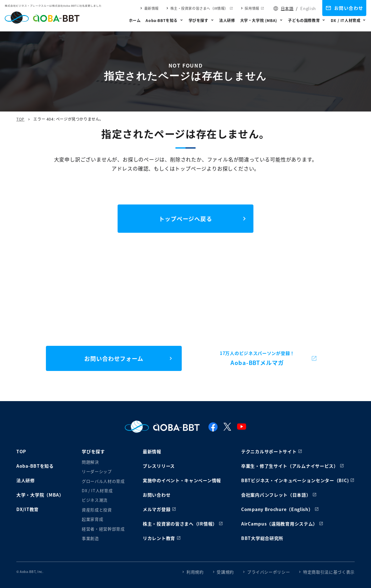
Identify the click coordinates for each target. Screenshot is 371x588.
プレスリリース (159, 466)
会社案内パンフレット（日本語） (276, 495)
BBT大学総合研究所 (262, 538)
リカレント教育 (159, 538)
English (308, 8)
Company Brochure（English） (277, 509)
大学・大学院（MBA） (40, 495)
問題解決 (90, 462)
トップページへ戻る (185, 219)
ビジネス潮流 (95, 500)
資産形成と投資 (97, 510)
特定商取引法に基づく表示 (329, 572)
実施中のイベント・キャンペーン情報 (182, 480)
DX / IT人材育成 (346, 20)
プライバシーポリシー (269, 572)
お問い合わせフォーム (114, 358)
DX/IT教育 (28, 509)
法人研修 (227, 20)
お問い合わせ (349, 8)
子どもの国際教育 (304, 20)
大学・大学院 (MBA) (259, 20)
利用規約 (195, 572)
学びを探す (199, 20)
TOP (20, 119)
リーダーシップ (97, 471)
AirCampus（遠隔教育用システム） (279, 524)
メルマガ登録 (157, 509)
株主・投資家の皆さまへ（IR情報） (199, 8)
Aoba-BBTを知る (162, 20)
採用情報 (252, 8)
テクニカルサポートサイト (269, 451)
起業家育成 (92, 519)
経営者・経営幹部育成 (103, 529)
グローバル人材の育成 (103, 481)
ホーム (135, 20)
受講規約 (225, 572)
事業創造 (90, 538)
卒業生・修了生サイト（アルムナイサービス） (290, 466)
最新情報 (152, 8)
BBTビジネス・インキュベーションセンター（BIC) (295, 480)
